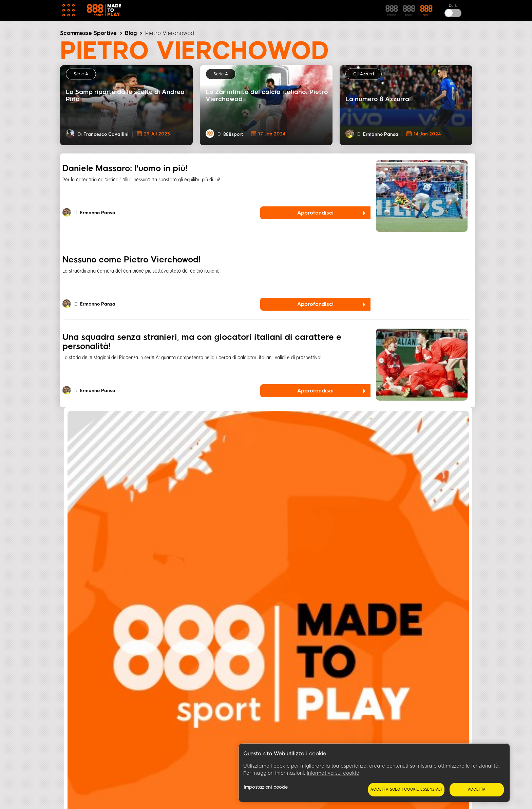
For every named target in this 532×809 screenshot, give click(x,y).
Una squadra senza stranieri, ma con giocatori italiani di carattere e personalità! (202, 342)
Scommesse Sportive (88, 33)
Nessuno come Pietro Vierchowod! (131, 260)
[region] (374, 773)
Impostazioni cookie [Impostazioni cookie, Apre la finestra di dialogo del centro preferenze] (266, 787)
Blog (131, 33)
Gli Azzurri (364, 74)
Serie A (81, 74)
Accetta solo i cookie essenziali (406, 789)
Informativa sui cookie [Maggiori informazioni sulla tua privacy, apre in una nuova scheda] (333, 773)
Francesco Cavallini (106, 134)
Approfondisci (315, 213)
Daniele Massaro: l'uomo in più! (125, 168)
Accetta (477, 789)
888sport (233, 134)
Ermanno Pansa (381, 134)
